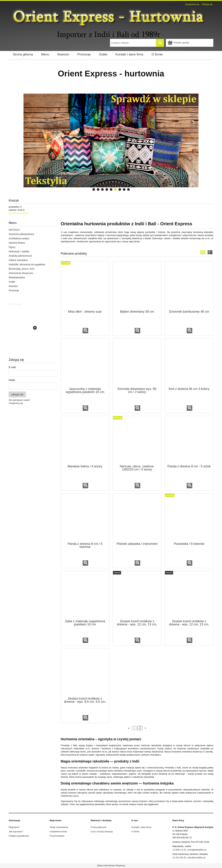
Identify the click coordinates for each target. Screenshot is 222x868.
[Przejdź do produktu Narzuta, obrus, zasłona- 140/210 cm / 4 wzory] (137, 440)
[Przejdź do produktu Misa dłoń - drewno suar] (85, 285)
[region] (111, 140)
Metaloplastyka (17, 277)
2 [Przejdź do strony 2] (140, 728)
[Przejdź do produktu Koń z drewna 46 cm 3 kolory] (189, 363)
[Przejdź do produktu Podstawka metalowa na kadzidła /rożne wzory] (33, 343)
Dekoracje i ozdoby (19, 251)
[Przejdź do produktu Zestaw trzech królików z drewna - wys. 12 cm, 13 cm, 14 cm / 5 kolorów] (189, 595)
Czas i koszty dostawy (102, 832)
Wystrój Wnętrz (17, 243)
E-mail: (12, 367)
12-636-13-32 (179, 850)
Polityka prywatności (19, 836)
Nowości (13, 286)
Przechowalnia (57, 836)
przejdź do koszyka (18, 213)
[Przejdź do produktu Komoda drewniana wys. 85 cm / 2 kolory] (137, 363)
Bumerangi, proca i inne (22, 269)
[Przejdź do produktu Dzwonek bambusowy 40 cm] (189, 285)
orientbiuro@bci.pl (196, 858)
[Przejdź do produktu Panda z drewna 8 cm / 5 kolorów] (85, 517)
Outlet (12, 282)
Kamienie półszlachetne (22, 234)
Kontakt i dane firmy (141, 827)
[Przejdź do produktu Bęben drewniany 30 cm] (137, 285)
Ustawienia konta (58, 832)
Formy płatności (99, 827)
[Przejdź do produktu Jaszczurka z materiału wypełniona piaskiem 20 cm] (85, 363)
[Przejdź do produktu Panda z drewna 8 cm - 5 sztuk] (189, 440)
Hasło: (12, 380)
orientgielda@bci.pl (197, 850)
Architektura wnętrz (19, 238)
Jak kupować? (16, 832)
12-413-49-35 (179, 858)
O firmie (135, 832)
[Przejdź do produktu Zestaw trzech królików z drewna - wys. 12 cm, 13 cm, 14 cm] (137, 595)
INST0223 (14, 230)
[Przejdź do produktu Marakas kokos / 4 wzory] (85, 440)
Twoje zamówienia (59, 827)
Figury (12, 247)
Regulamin (14, 827)
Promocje (14, 290)
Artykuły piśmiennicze (20, 256)
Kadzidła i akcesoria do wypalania (27, 264)
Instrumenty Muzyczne (21, 273)
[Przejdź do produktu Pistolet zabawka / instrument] (137, 517)
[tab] (94, 189)
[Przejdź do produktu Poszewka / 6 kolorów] (189, 517)
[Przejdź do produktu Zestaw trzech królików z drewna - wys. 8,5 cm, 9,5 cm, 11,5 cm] (85, 672)
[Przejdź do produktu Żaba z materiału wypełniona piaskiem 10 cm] (85, 595)
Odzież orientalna (18, 260)
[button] (85, 331)
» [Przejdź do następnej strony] (145, 728)
